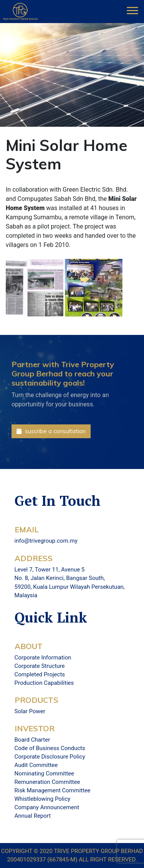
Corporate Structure (40, 666)
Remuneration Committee (47, 782)
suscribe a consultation (51, 431)
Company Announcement (47, 807)
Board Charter (32, 740)
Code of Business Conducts (50, 748)
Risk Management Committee (53, 790)
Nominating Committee (44, 774)
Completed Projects (40, 674)
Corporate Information (43, 658)
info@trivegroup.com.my (46, 541)
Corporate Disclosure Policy (50, 757)
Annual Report (33, 816)
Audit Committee (36, 765)
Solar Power (30, 711)
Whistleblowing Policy (43, 799)
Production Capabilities (44, 683)
